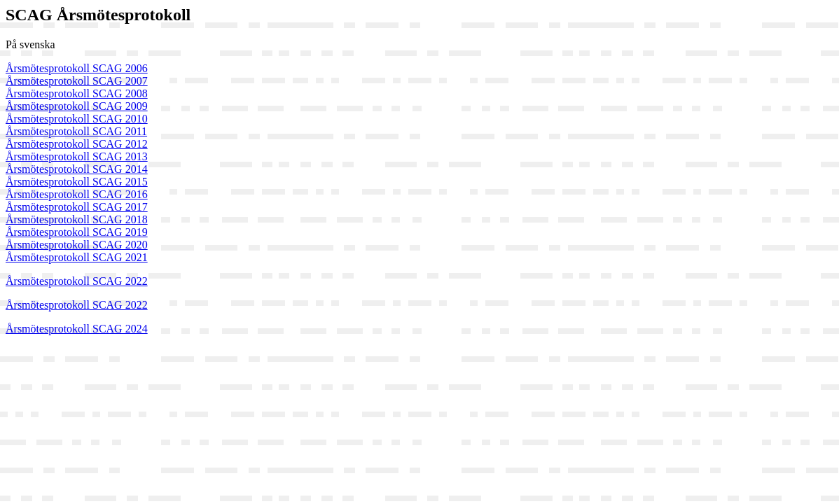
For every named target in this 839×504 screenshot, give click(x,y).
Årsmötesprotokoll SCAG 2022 (77, 281)
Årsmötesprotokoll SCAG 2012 (77, 144)
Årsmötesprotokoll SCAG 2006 (77, 68)
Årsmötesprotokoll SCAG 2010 (77, 119)
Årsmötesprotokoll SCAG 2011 (76, 131)
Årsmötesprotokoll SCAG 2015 (77, 182)
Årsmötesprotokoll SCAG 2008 (77, 93)
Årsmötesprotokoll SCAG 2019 (77, 232)
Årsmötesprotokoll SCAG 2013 (77, 156)
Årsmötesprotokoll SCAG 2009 (77, 106)
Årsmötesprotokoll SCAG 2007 (77, 81)
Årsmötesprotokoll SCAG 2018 (77, 219)
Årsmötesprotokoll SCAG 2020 (77, 245)
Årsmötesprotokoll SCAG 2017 (77, 207)
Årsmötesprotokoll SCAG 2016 (77, 194)
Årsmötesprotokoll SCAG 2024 (77, 329)
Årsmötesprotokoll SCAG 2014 (77, 169)
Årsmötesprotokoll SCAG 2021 (77, 257)
